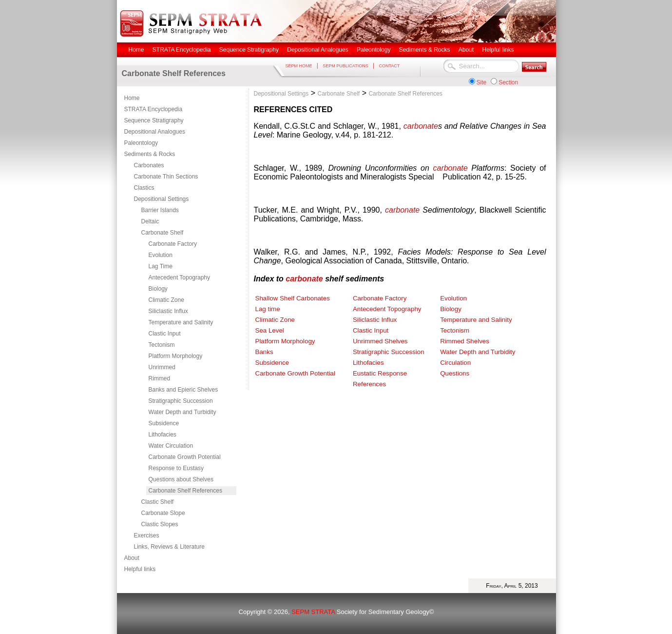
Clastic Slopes (160, 524)
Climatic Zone (166, 300)
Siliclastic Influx (168, 311)
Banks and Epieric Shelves (183, 390)
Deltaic (150, 221)
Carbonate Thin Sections (166, 177)
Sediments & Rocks (150, 154)
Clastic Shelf (158, 502)
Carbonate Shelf (163, 233)
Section (508, 82)
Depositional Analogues (155, 132)
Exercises (147, 535)
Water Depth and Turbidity (182, 412)
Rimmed (160, 378)
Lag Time (161, 266)
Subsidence (164, 423)
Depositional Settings (162, 199)
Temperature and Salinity (181, 322)
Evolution (161, 255)
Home (132, 98)
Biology (158, 289)
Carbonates (149, 165)
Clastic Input (165, 334)
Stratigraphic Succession (181, 401)
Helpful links (140, 569)
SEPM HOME (299, 66)
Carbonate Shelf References (185, 491)
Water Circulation (171, 446)
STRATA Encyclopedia (154, 109)
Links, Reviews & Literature (169, 547)
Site (482, 82)
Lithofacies (163, 435)
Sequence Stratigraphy (154, 120)
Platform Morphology (176, 356)
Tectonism (162, 345)
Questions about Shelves (181, 479)
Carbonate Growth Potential (185, 457)
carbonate (421, 126)
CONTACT (389, 66)
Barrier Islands (160, 210)
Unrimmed (162, 367)
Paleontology (141, 143)
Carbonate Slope (163, 513)
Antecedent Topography (180, 277)
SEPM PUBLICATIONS (345, 66)
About (132, 558)
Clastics (144, 188)
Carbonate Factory (173, 244)
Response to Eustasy (176, 468)
